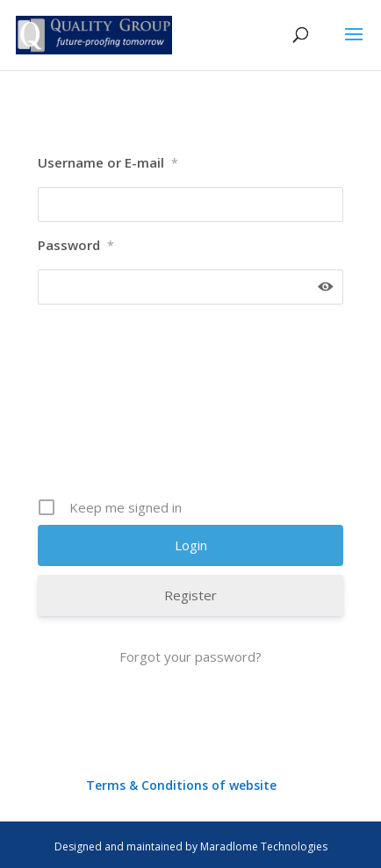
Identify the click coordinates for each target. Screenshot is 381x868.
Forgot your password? (190, 656)
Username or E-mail (108, 163)
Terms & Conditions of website (181, 785)
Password (76, 246)
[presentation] (131, 407)
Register (190, 595)
